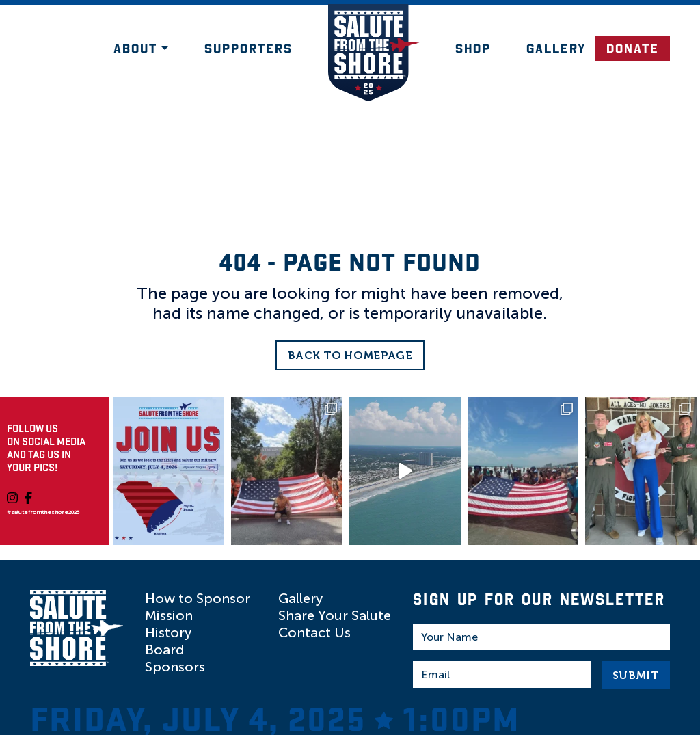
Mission (169, 615)
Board (165, 650)
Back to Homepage (350, 355)
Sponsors (175, 667)
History (168, 632)
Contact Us (314, 632)
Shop (473, 49)
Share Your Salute (335, 615)
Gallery (556, 49)
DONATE (633, 49)
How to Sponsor (198, 598)
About (135, 49)
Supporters (248, 49)
